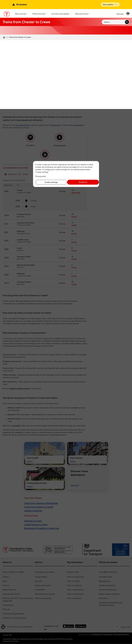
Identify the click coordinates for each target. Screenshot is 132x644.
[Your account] (128, 14)
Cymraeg (120, 14)
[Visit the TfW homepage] (7, 14)
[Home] (4, 37)
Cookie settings (50, 182)
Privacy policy (41, 176)
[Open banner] (110, 4)
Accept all (82, 182)
